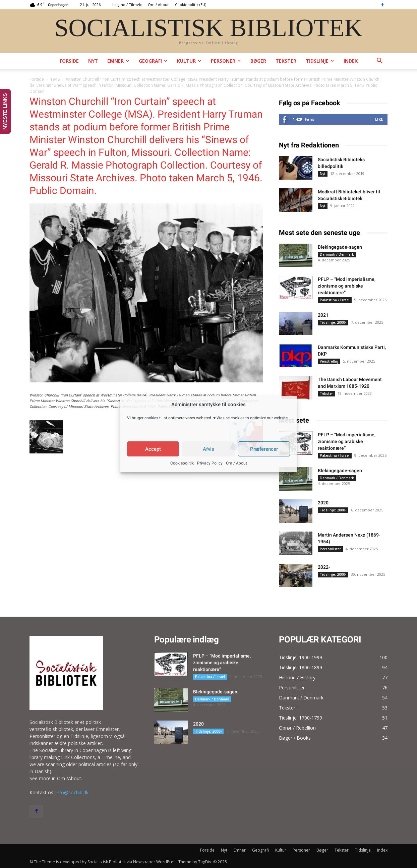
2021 (323, 315)
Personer (226, 61)
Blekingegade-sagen (340, 247)
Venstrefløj (329, 361)
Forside (69, 61)
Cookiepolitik (182, 463)
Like (379, 119)
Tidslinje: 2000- (333, 322)
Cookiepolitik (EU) (191, 5)
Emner (118, 61)
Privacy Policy (210, 463)
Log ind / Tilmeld (127, 5)
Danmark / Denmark (337, 254)
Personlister (330, 549)
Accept (153, 449)
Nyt (93, 61)
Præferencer (264, 449)
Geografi (153, 61)
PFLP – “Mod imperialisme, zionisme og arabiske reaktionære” (347, 286)
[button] (379, 61)
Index (351, 61)
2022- (324, 567)
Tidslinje (320, 61)
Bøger (258, 61)
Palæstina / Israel (335, 300)
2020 (323, 503)
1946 (55, 79)
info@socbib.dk (72, 792)
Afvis (208, 449)
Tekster (286, 61)
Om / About (236, 463)
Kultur (189, 61)
